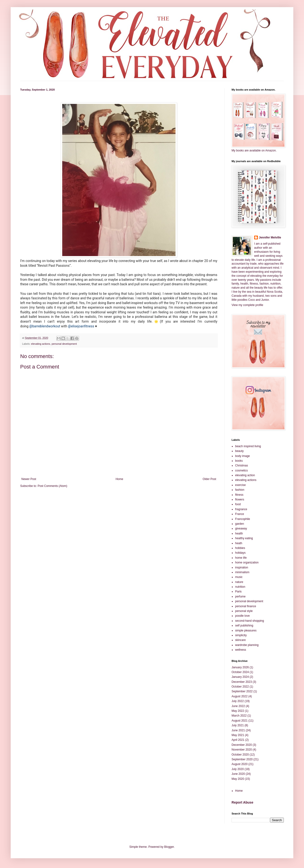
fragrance (241, 509)
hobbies (240, 548)
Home (119, 479)
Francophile (243, 519)
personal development (64, 344)
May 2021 (238, 735)
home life (241, 558)
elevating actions (41, 344)
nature (239, 582)
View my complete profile (247, 305)
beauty (239, 451)
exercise (240, 485)
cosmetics (241, 470)
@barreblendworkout (45, 326)
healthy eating (244, 538)
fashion (240, 490)
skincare (240, 640)
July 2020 (238, 769)
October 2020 (240, 755)
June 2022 (238, 706)
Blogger (169, 847)
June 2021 (238, 730)
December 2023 (242, 682)
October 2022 (240, 687)
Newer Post (29, 479)
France (240, 514)
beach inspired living (248, 446)
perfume (240, 596)
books (239, 461)
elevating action (245, 475)
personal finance (246, 606)
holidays (240, 553)
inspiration (242, 567)
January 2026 (240, 667)
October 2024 (240, 672)
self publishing (244, 626)
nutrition (240, 587)
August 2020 (240, 764)
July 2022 (238, 701)
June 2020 (238, 774)
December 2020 (242, 745)
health (239, 533)
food (238, 504)
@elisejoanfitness (81, 326)
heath (239, 543)
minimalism (242, 572)
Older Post (209, 479)
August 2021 (240, 721)
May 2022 (238, 711)
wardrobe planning (247, 645)
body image (242, 456)
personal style (244, 611)
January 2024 (240, 677)
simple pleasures (246, 630)
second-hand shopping (249, 621)
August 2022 (240, 696)
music (239, 577)
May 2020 (238, 779)
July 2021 (238, 725)
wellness (241, 650)
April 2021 (238, 740)
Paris (238, 592)
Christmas (242, 466)
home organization (247, 563)
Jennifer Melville (270, 238)
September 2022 (242, 691)
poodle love (242, 616)
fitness (239, 495)
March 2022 (239, 716)
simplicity (241, 635)
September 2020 (242, 759)
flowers (240, 499)
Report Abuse (242, 802)
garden (240, 524)
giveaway (241, 529)
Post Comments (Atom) (52, 486)
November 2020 (242, 750)
